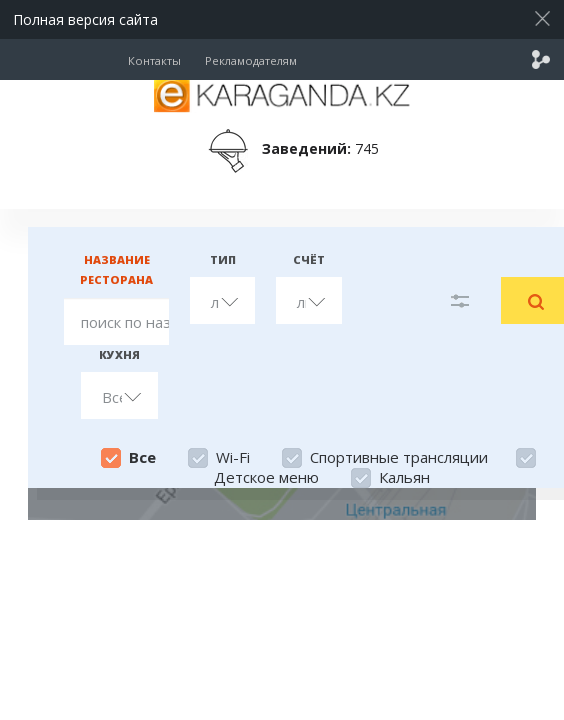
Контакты (154, 60)
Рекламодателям (251, 60)
